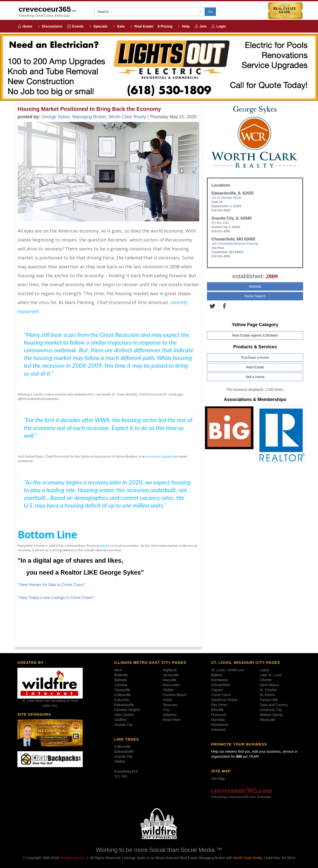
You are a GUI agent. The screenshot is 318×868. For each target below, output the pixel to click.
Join (200, 26)
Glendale (218, 720)
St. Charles (268, 690)
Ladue (264, 670)
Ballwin (217, 675)
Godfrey (120, 720)
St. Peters (267, 695)
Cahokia (121, 685)
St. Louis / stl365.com (228, 670)
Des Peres (219, 705)
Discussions (49, 26)
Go (210, 12)
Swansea (170, 705)
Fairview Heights (127, 710)
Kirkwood (218, 730)
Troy (166, 710)
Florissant (219, 715)
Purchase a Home (255, 357)
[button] (149, 12)
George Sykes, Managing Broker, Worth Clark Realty (94, 117)
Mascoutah (171, 685)
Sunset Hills (269, 700)
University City (271, 710)
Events (75, 26)
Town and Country (274, 705)
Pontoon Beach (175, 695)
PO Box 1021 (220, 223)
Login (219, 26)
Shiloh (168, 700)
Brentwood (219, 680)
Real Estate (141, 26)
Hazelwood (220, 725)
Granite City (123, 725)
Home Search (255, 296)
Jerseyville (171, 675)
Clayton (217, 690)
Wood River (172, 720)
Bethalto (121, 680)
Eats (118, 26)
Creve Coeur (221, 695)
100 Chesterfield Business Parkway (235, 244)
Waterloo (170, 715)
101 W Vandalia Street (226, 198)
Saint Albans (269, 685)
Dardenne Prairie (224, 700)
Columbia (122, 700)
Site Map (218, 779)
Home (25, 26)
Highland (170, 670)
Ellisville (217, 710)
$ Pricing (165, 26)
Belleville (121, 675)
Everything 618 (126, 771)
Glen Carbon (124, 715)
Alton (118, 670)
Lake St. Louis (271, 675)
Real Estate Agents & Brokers (255, 335)
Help (183, 26)
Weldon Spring (271, 715)
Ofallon (168, 690)
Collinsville (122, 695)
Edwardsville (124, 705)
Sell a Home (255, 377)
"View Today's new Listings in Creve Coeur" (56, 598)
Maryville (170, 680)
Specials (98, 26)
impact (104, 546)
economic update (159, 456)
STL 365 (121, 776)
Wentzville (268, 720)
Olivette (265, 680)
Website (255, 286)
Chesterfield (220, 685)
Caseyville (122, 690)
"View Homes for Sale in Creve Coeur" (52, 585)
